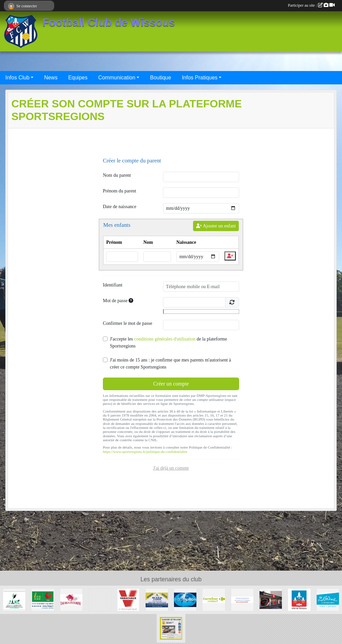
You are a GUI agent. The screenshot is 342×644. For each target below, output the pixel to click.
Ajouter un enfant (216, 226)
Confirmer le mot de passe (128, 323)
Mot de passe (118, 301)
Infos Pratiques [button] (200, 78)
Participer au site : (311, 5)
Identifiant (113, 285)
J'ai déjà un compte (171, 468)
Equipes (78, 78)
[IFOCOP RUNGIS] (43, 599)
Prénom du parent (120, 191)
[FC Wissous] (242, 599)
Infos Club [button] (17, 78)
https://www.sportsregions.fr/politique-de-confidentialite (145, 452)
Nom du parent (117, 175)
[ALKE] (14, 599)
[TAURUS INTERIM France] (71, 599)
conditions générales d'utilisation (165, 339)
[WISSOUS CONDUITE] (271, 599)
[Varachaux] (128, 599)
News (51, 78)
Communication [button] (117, 78)
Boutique (160, 78)
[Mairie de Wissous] (299, 599)
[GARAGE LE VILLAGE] (171, 628)
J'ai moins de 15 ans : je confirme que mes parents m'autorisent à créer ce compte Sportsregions (170, 364)
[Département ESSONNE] (328, 599)
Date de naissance (120, 207)
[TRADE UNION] (185, 599)
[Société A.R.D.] (157, 599)
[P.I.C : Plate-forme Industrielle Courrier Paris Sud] (100, 599)
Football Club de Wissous (109, 23)
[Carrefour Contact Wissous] (214, 599)
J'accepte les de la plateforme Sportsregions (168, 343)
